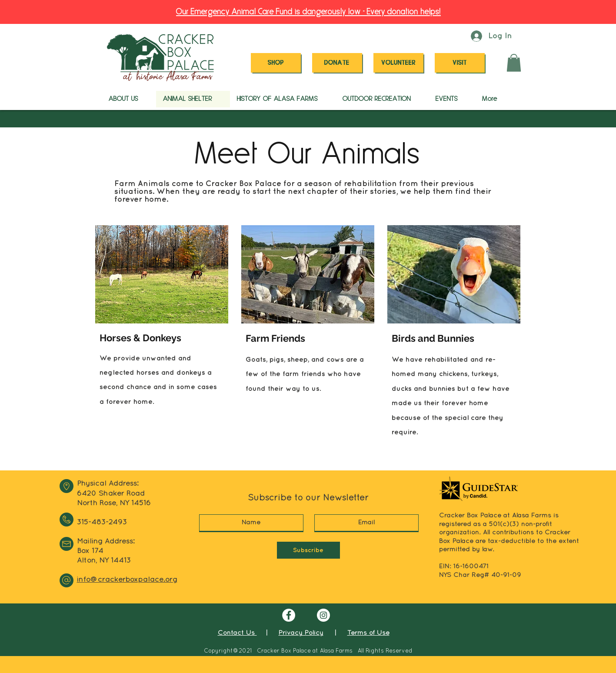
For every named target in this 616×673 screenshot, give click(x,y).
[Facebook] (289, 615)
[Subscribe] (308, 550)
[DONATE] (337, 63)
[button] (514, 63)
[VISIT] (460, 63)
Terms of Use (368, 633)
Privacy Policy (301, 633)
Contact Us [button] (237, 633)
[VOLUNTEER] (398, 63)
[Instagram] (323, 615)
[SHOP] (276, 63)
